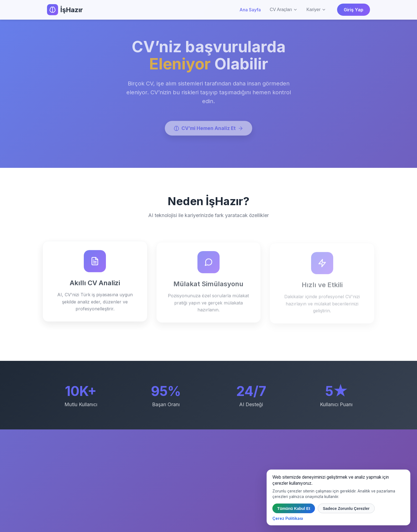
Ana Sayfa (250, 10)
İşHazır (65, 10)
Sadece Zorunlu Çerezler (346, 508)
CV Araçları (284, 10)
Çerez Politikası (288, 518)
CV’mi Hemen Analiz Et (208, 129)
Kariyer (316, 10)
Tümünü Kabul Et (294, 508)
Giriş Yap (354, 10)
